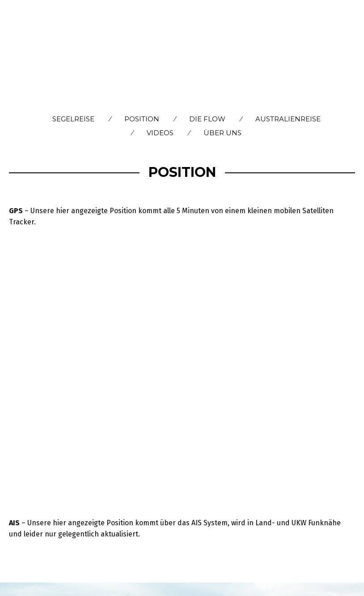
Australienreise (288, 119)
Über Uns (222, 133)
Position (142, 119)
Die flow (207, 119)
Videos (160, 133)
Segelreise (73, 119)
